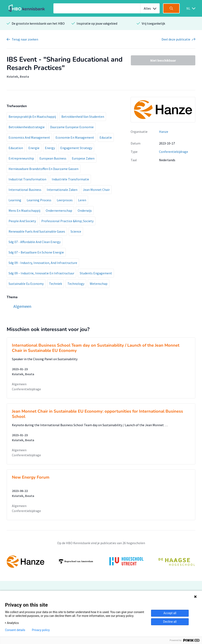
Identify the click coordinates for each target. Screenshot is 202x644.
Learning (15, 200)
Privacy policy (41, 630)
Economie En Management (75, 137)
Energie (34, 148)
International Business (25, 190)
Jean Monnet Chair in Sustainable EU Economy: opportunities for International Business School (97, 414)
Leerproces (65, 200)
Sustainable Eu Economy (26, 284)
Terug (25, 39)
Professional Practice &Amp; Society (67, 221)
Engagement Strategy (76, 148)
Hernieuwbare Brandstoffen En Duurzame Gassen (44, 169)
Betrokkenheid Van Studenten (83, 117)
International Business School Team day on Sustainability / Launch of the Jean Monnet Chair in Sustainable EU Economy (96, 348)
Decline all (170, 622)
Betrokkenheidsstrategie (27, 127)
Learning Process (39, 200)
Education (16, 148)
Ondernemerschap (59, 210)
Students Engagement (96, 273)
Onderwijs (85, 210)
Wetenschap (99, 284)
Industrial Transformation (27, 179)
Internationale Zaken (62, 190)
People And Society (22, 221)
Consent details (15, 630)
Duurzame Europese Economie (72, 127)
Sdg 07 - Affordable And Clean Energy (35, 242)
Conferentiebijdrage (174, 152)
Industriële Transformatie (70, 179)
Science (76, 231)
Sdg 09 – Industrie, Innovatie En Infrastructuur (41, 273)
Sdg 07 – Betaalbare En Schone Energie (36, 252)
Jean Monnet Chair (96, 190)
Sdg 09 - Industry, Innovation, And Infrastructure (43, 263)
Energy (50, 148)
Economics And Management (29, 137)
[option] (101, 562)
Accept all (170, 613)
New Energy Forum (31, 477)
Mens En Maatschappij (24, 210)
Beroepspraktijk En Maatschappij (32, 117)
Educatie (106, 137)
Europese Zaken (83, 158)
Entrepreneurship (21, 158)
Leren (82, 200)
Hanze (164, 132)
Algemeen (19, 384)
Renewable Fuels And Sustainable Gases (37, 231)
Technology (76, 284)
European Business (53, 158)
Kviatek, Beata (18, 76)
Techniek (56, 284)
